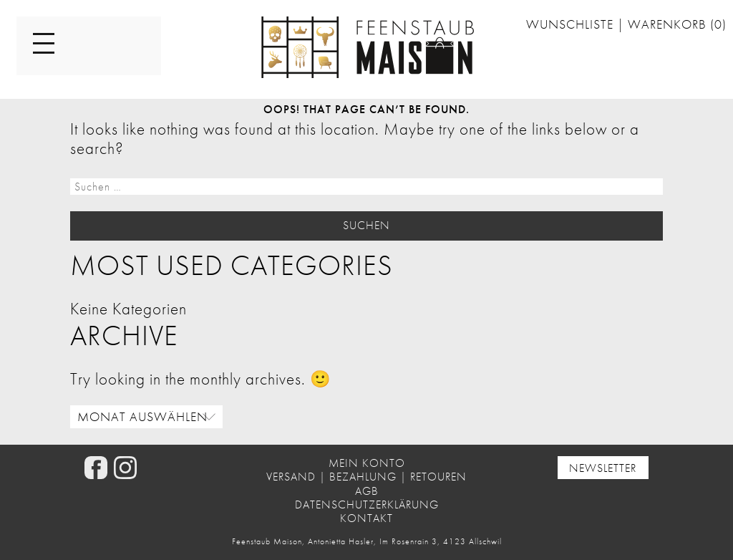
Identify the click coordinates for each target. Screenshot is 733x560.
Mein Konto (367, 463)
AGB (367, 491)
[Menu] (44, 44)
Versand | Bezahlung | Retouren (366, 477)
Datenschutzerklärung (367, 505)
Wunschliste (572, 24)
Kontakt (366, 518)
